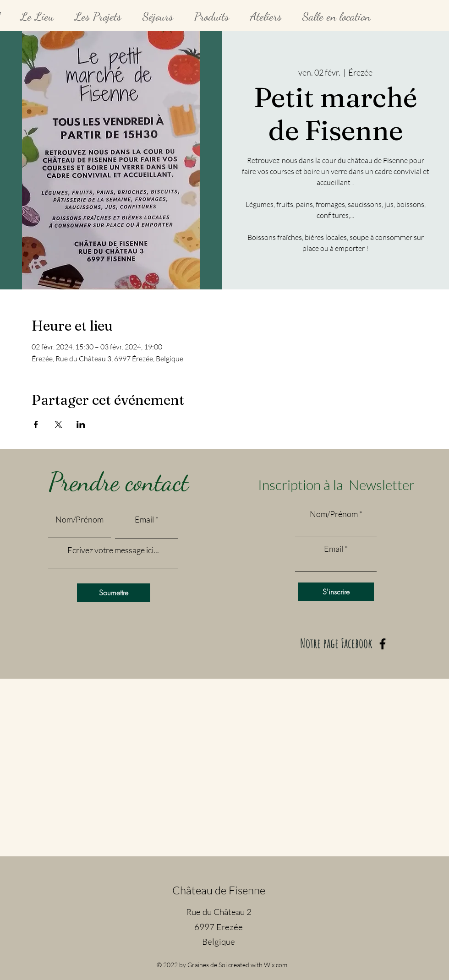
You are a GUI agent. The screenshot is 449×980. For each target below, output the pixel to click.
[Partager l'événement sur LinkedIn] (81, 425)
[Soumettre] (114, 593)
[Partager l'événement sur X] (58, 425)
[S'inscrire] (336, 592)
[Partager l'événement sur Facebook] (36, 425)
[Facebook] (383, 644)
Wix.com (276, 965)
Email (144, 519)
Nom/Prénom (79, 519)
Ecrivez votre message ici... (113, 550)
